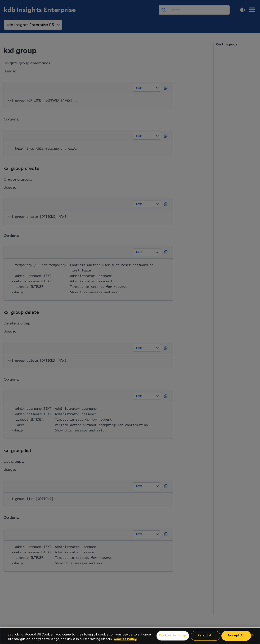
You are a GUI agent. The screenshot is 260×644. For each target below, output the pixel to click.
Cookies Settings (173, 636)
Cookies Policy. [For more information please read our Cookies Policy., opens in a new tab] (125, 639)
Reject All (205, 636)
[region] (130, 636)
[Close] (252, 635)
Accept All (236, 636)
